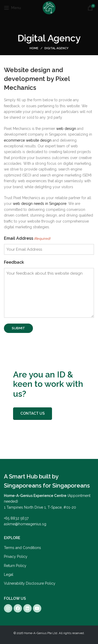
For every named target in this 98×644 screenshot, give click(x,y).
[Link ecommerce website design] (28, 140)
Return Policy (15, 566)
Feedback (14, 262)
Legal (9, 574)
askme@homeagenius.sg (25, 524)
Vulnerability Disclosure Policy (30, 583)
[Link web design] (66, 129)
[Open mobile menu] (12, 8)
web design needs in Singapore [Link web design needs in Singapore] (40, 204)
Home (34, 48)
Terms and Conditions (22, 548)
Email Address (27, 239)
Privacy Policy (16, 557)
